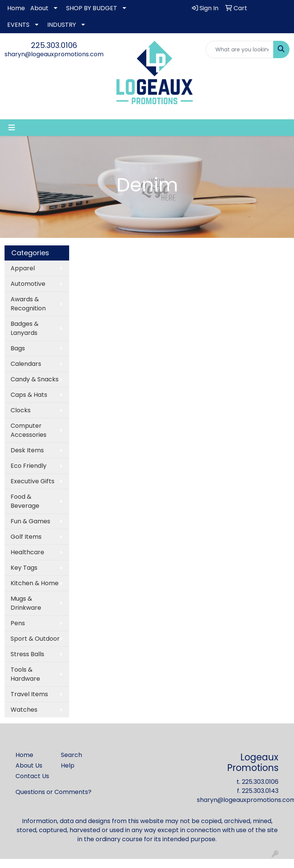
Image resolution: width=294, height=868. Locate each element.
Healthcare (27, 552)
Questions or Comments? (53, 792)
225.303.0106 (54, 45)
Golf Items (26, 537)
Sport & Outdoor (35, 639)
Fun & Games (30, 521)
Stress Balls (27, 654)
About (39, 8)
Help (68, 765)
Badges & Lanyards (25, 328)
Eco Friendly (29, 466)
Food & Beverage (25, 501)
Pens (18, 623)
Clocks (21, 410)
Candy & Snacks (35, 379)
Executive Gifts (32, 481)
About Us (29, 765)
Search (71, 755)
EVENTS (18, 25)
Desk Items (27, 450)
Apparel (23, 268)
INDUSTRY (62, 25)
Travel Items (29, 694)
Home (16, 8)
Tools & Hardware (25, 674)
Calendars (26, 364)
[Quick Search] (240, 49)
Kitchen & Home (35, 583)
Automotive (28, 284)
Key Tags (24, 568)
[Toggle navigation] (12, 128)
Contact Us (32, 776)
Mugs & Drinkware (26, 603)
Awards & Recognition (28, 304)
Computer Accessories (29, 430)
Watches (24, 710)
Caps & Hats (29, 395)
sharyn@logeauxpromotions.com (54, 54)
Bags (18, 348)
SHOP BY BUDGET (92, 8)
